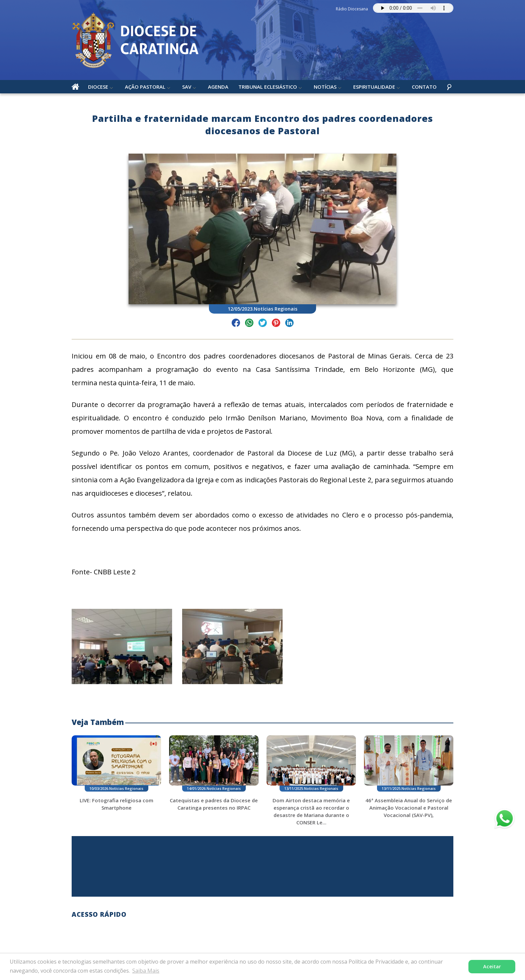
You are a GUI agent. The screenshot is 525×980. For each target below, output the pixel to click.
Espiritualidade (374, 87)
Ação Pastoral (145, 87)
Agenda (218, 87)
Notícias (325, 87)
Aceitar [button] (492, 966)
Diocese (98, 87)
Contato (424, 87)
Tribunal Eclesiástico (268, 87)
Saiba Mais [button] (146, 971)
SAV (187, 87)
